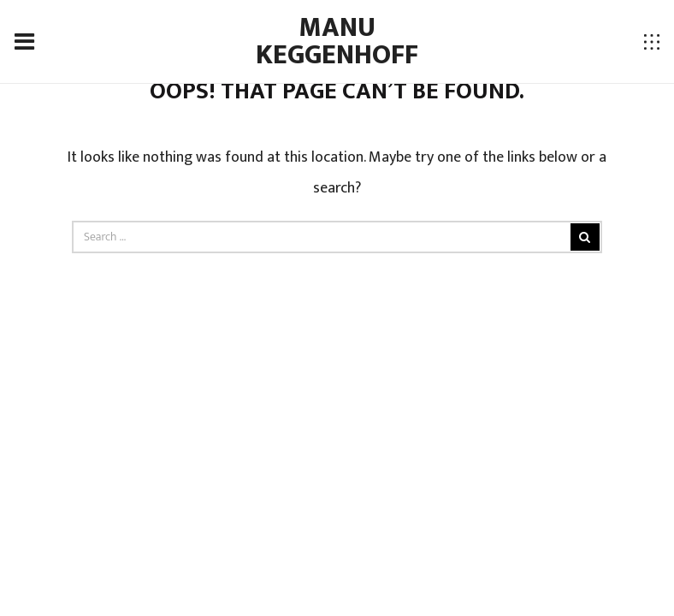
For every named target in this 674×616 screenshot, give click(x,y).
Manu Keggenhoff (337, 41)
